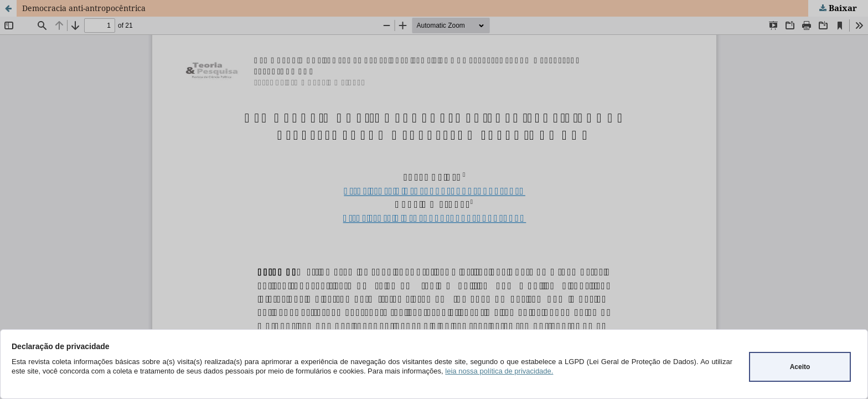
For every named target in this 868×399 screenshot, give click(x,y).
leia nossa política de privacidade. (499, 371)
